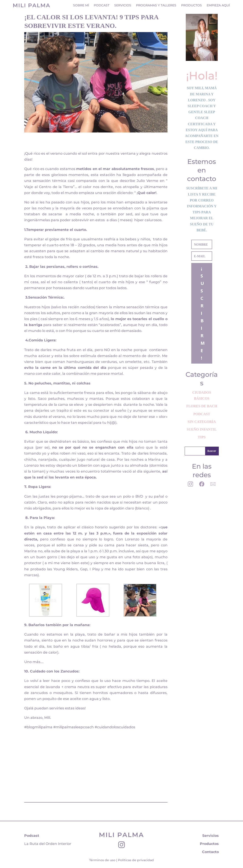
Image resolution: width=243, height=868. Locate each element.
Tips (202, 437)
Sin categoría (202, 422)
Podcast (102, 5)
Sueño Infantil (202, 429)
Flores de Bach (202, 406)
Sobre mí (81, 5)
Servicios (123, 5)
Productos (191, 5)
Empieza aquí (218, 5)
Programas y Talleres (156, 5)
